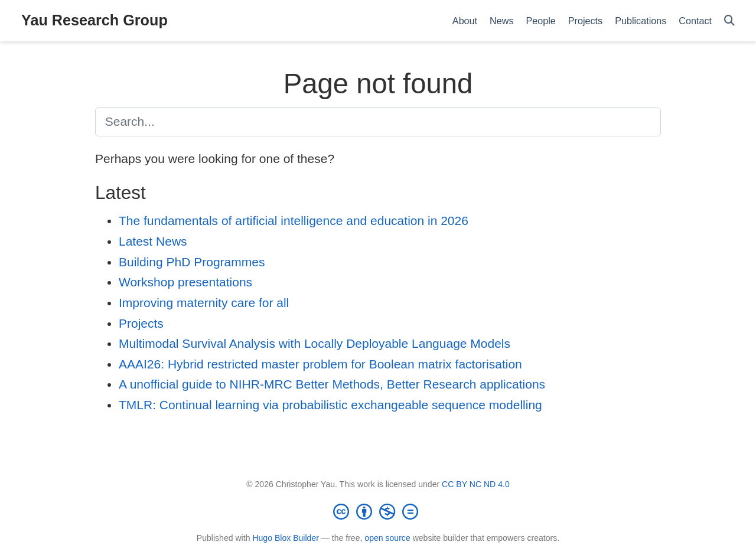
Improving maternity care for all (204, 303)
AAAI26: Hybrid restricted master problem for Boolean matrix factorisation (320, 364)
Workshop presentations (185, 282)
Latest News (153, 241)
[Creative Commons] (378, 511)
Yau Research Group (94, 20)
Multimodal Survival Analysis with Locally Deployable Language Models (315, 343)
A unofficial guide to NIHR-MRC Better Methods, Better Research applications (332, 384)
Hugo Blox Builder (286, 538)
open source (387, 538)
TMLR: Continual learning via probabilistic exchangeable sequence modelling (330, 405)
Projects (141, 323)
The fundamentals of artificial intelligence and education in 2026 (294, 221)
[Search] (729, 21)
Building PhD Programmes (192, 262)
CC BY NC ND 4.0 (476, 484)
